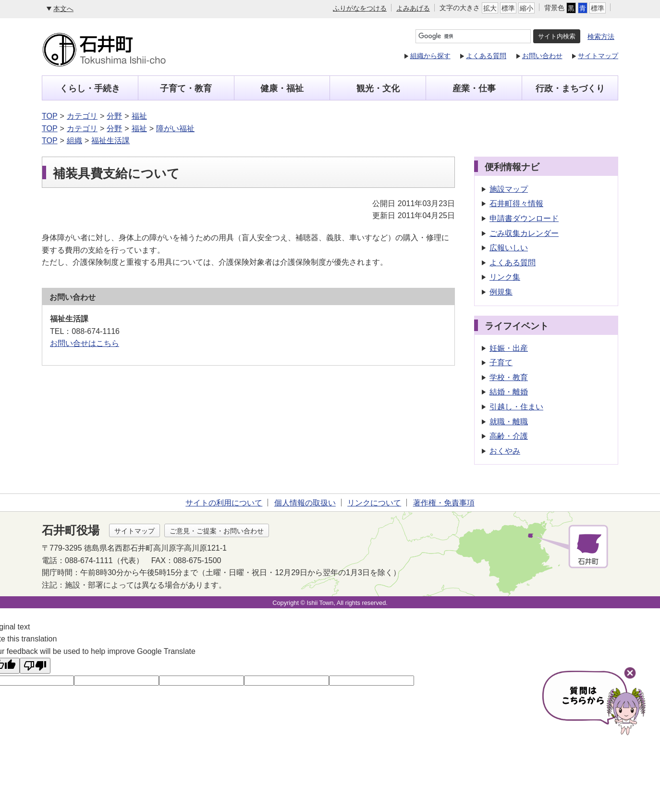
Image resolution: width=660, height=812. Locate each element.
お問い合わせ (542, 56)
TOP (50, 116)
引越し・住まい (516, 407)
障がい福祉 (175, 129)
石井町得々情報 (516, 203)
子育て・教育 (186, 88)
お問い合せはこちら (85, 343)
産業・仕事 (474, 88)
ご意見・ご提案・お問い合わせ (217, 531)
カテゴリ (82, 116)
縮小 (526, 8)
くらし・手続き (90, 88)
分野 (114, 116)
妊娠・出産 (509, 348)
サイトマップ (598, 56)
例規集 (501, 292)
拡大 (490, 8)
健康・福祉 (282, 88)
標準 (508, 8)
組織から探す (430, 56)
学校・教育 (509, 377)
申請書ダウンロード (524, 218)
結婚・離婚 (509, 392)
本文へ (63, 9)
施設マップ (509, 189)
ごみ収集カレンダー (524, 233)
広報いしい (509, 248)
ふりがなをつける (360, 8)
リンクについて (374, 503)
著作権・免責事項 (444, 503)
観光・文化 (378, 88)
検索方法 (601, 37)
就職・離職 (509, 422)
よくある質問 (486, 56)
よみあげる (413, 8)
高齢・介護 (509, 436)
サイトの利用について (224, 503)
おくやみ (505, 451)
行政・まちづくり (570, 88)
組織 (74, 141)
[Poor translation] (35, 666)
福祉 (139, 116)
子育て (501, 363)
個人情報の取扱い (305, 503)
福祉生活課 (110, 141)
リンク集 (505, 277)
